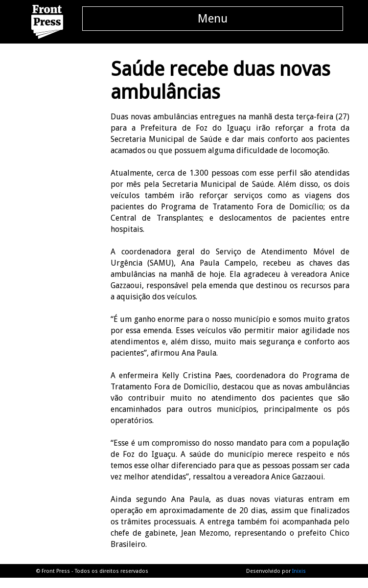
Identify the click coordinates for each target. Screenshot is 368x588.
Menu (213, 19)
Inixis (299, 571)
